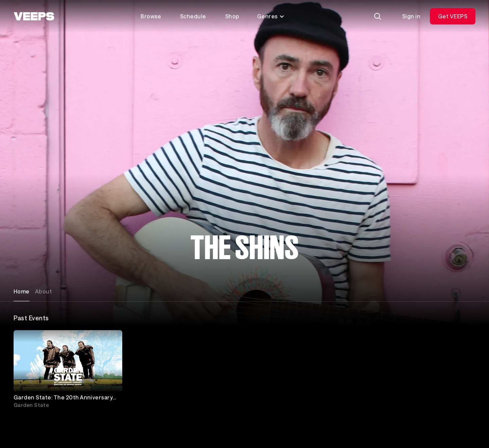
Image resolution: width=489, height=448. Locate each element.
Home (22, 291)
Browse (151, 16)
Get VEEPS (453, 16)
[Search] (378, 16)
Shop (232, 16)
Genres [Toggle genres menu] (271, 16)
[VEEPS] (34, 16)
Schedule (193, 16)
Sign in (411, 16)
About (43, 291)
